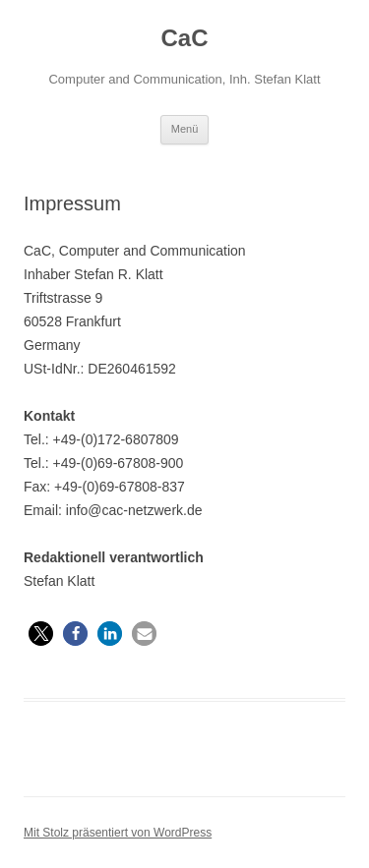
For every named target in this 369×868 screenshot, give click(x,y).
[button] (41, 634)
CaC (184, 38)
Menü (185, 129)
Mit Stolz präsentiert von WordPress (118, 833)
